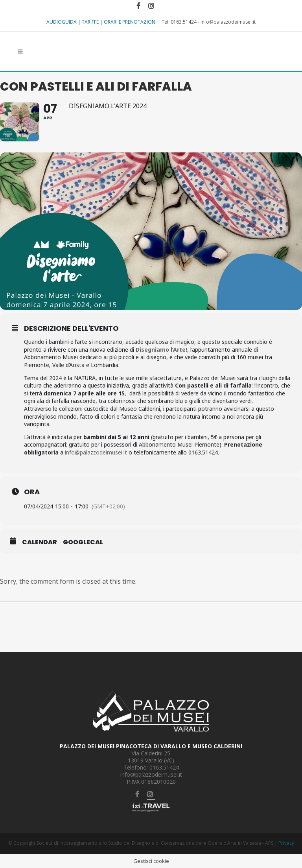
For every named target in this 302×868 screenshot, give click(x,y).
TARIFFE (90, 22)
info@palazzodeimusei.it (96, 452)
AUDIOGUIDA (62, 22)
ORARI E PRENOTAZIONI (130, 22)
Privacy (286, 843)
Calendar (40, 542)
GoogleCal (83, 542)
